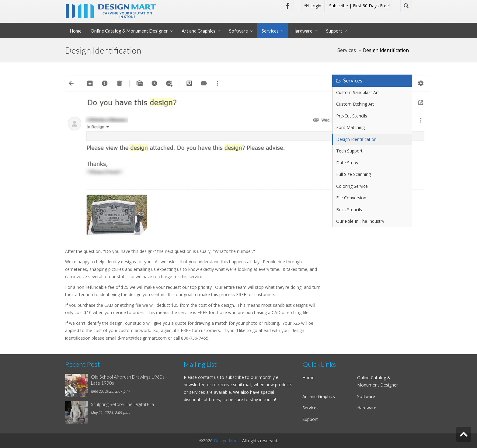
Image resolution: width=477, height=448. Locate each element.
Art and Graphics (198, 31)
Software (238, 31)
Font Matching (350, 127)
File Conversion (351, 198)
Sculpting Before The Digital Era (122, 404)
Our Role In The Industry (360, 221)
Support (334, 31)
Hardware (302, 31)
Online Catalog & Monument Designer (129, 31)
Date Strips (347, 163)
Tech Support (349, 151)
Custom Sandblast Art (358, 92)
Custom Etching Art (355, 104)
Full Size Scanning (353, 174)
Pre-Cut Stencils (352, 116)
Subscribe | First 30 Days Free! (359, 6)
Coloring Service (352, 186)
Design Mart (226, 441)
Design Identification (356, 139)
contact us (208, 377)
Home (76, 31)
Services (270, 31)
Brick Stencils (349, 210)
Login (313, 6)
